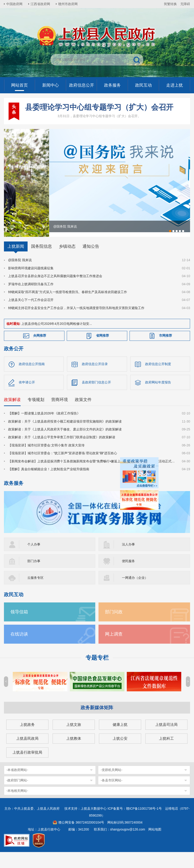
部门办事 (34, 577)
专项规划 (36, 416)
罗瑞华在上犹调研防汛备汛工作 (31, 300)
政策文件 (83, 416)
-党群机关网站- (111, 786)
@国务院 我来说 (20, 276)
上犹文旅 (74, 741)
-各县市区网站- (111, 796)
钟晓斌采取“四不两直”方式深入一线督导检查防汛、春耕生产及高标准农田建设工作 (68, 308)
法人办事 (128, 560)
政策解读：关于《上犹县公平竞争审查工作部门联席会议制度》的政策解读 (62, 453)
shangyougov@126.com (128, 845)
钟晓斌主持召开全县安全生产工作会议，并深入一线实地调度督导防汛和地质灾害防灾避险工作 (76, 324)
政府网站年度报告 (158, 398)
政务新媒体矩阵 (97, 724)
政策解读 (12, 416)
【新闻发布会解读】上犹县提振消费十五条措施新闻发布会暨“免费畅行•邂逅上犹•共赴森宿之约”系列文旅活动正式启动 (92, 477)
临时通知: (14, 340)
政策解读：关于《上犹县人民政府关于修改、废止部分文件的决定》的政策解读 (65, 445)
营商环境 (60, 416)
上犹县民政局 (27, 754)
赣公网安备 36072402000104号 (81, 838)
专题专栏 (97, 674)
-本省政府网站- (17, 786)
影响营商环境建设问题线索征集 (31, 284)
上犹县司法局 (166, 741)
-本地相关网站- (17, 807)
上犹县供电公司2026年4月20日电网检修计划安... (57, 340)
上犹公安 (120, 754)
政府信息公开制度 (158, 380)
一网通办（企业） (135, 594)
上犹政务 (27, 741)
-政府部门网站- (17, 796)
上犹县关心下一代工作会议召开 (31, 316)
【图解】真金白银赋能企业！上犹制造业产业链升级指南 (49, 485)
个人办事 (34, 560)
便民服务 (128, 577)
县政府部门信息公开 (96, 398)
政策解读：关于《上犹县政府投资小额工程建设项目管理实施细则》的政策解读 (65, 437)
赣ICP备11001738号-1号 (144, 824)
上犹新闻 (16, 262)
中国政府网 (14, 4)
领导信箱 (19, 628)
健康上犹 (120, 741)
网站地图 (155, 845)
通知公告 (91, 262)
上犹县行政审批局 (27, 768)
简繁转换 (170, 4)
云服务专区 (35, 594)
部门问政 (114, 628)
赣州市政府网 (68, 4)
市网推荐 (165, 351)
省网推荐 (102, 351)
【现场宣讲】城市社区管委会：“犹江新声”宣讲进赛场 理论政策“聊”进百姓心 (63, 469)
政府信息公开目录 (95, 380)
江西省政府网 (40, 4)
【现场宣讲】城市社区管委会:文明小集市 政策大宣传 (46, 461)
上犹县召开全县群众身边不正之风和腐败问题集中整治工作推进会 (55, 292)
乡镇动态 (67, 262)
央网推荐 (40, 351)
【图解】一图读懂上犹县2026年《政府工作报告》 (44, 429)
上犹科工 (166, 754)
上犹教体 (74, 754)
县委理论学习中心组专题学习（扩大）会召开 (99, 107)
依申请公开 (27, 398)
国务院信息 (41, 262)
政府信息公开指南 (32, 380)
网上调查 (114, 650)
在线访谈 (19, 650)
